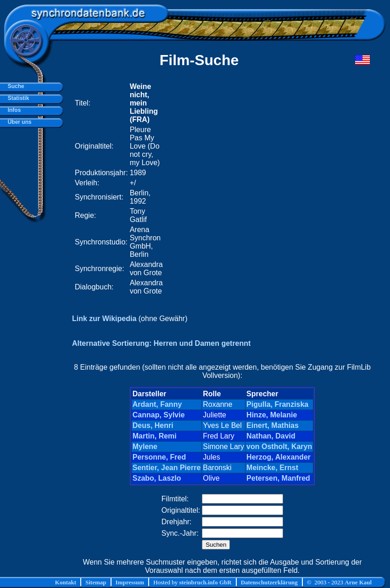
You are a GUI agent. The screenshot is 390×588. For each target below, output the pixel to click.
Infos (13, 110)
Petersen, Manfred (278, 478)
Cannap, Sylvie (159, 415)
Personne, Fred (159, 457)
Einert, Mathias (273, 425)
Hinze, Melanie (272, 415)
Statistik (17, 98)
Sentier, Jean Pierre (167, 468)
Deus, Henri (153, 425)
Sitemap (96, 582)
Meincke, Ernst (272, 468)
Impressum (130, 582)
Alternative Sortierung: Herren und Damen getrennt (161, 343)
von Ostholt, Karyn (279, 447)
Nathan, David (271, 436)
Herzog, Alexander (279, 457)
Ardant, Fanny (157, 404)
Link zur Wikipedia (104, 319)
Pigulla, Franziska (277, 404)
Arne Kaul (358, 582)
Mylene (145, 447)
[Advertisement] (250, 189)
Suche (14, 86)
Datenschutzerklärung (269, 582)
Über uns (18, 122)
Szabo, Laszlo (157, 478)
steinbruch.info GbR (205, 582)
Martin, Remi (155, 436)
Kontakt (66, 582)
